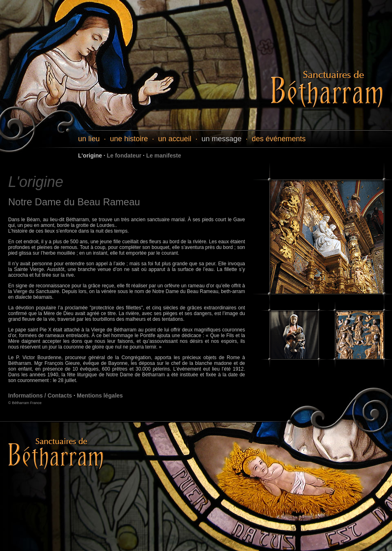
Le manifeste (164, 156)
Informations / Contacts (40, 395)
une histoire (129, 139)
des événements (279, 139)
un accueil (175, 139)
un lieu (89, 139)
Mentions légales (100, 395)
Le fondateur (124, 156)
